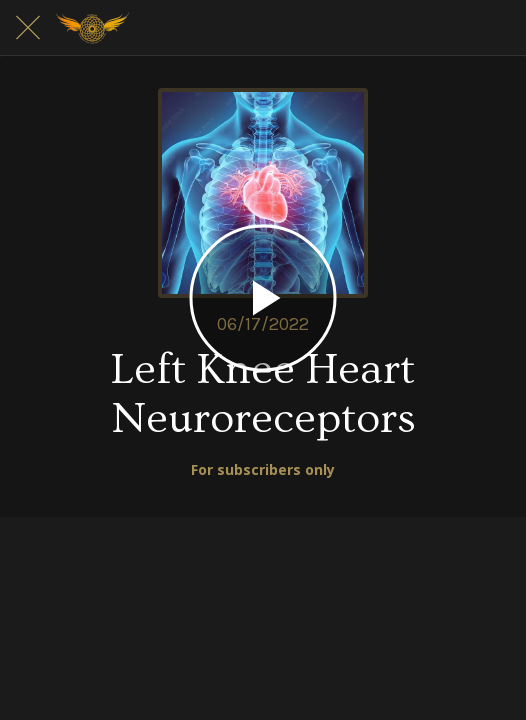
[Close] (28, 28)
